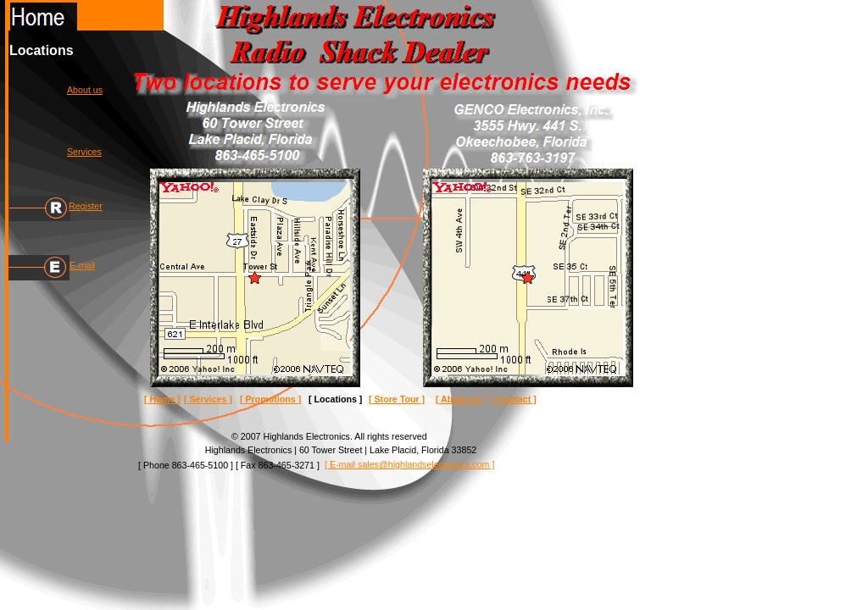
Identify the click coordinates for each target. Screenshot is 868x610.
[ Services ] (208, 399)
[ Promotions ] (270, 399)
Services (84, 152)
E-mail (82, 265)
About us (85, 90)
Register (86, 206)
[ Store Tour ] (397, 399)
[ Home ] (162, 399)
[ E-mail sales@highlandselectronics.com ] (409, 464)
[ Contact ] (514, 399)
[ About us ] (461, 399)
